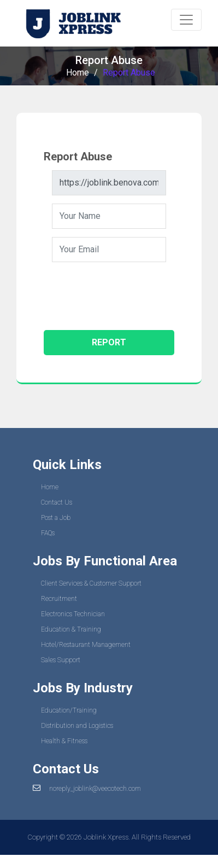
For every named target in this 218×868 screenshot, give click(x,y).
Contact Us (57, 502)
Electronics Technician (73, 614)
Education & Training (71, 629)
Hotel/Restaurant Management (86, 645)
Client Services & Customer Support (91, 583)
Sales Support (61, 660)
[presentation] (135, 292)
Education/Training (69, 710)
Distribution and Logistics (77, 726)
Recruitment (59, 599)
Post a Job (56, 518)
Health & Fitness (64, 741)
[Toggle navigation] (186, 20)
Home (78, 73)
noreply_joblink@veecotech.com (95, 789)
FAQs (48, 533)
